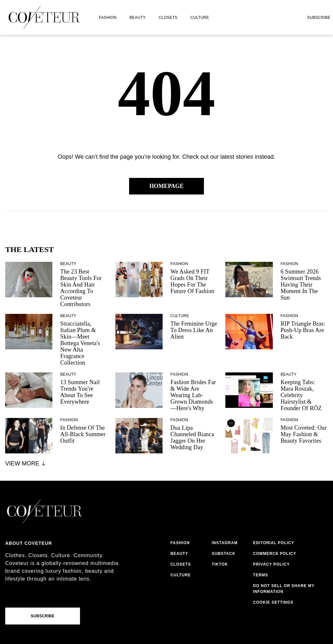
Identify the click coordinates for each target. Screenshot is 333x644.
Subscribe (319, 18)
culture (200, 18)
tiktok (220, 564)
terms (261, 575)
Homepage (166, 186)
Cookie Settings (273, 602)
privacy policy (271, 564)
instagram (225, 543)
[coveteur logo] (44, 17)
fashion (108, 18)
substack (224, 554)
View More (26, 463)
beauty (137, 18)
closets (168, 18)
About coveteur (29, 543)
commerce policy (275, 554)
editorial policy (274, 543)
